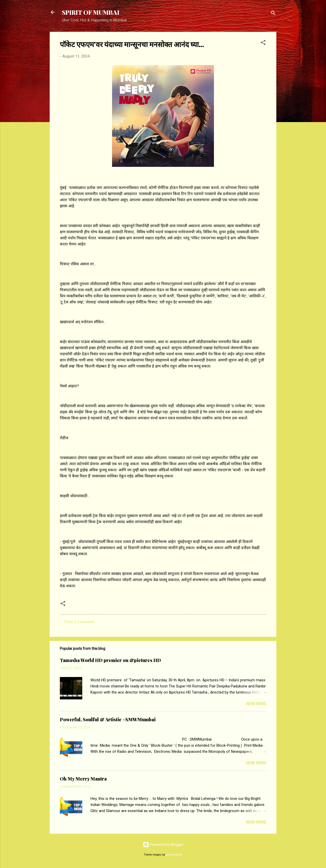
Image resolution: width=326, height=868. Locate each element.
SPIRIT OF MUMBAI (91, 12)
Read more (256, 704)
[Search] (273, 14)
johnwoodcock (174, 855)
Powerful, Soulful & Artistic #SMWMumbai (108, 719)
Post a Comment (79, 622)
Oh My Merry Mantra (83, 779)
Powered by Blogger (163, 845)
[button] (263, 43)
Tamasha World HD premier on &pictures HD (110, 660)
